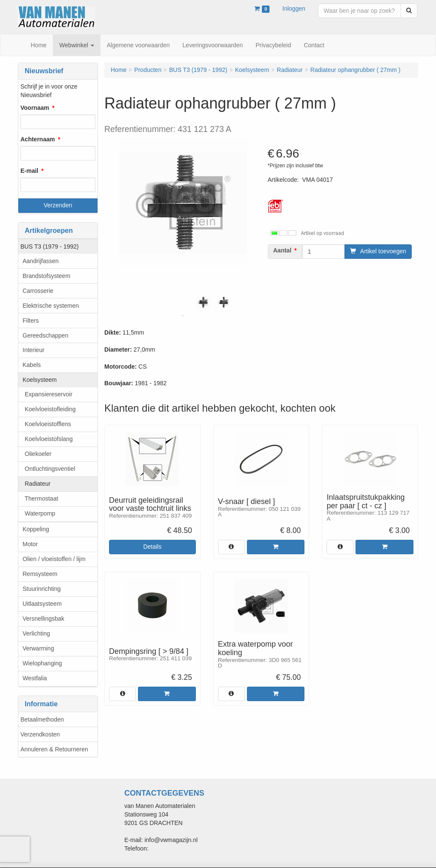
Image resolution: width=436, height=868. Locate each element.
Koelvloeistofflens (48, 424)
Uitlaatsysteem (42, 604)
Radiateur (38, 484)
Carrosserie (38, 291)
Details (152, 547)
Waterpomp (40, 513)
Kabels (32, 365)
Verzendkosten (40, 734)
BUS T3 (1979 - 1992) (50, 246)
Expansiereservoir (49, 394)
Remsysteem (40, 574)
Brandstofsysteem (46, 276)
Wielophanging (42, 663)
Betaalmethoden (42, 719)
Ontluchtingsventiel (50, 469)
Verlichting (36, 633)
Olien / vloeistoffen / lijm (54, 559)
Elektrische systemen (51, 306)
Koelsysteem (40, 380)
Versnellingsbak (43, 619)
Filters (31, 321)
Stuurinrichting (42, 589)
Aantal (283, 250)
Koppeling (36, 529)
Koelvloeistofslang (49, 439)
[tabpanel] (203, 302)
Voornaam (35, 108)
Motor (30, 544)
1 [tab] (183, 316)
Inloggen (294, 9)
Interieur (33, 350)
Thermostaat (42, 498)
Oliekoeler (38, 454)
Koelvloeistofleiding (50, 409)
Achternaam (38, 139)
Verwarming (38, 648)
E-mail (29, 171)
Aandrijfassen (41, 261)
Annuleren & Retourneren (54, 749)
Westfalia (35, 678)
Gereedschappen (45, 335)
